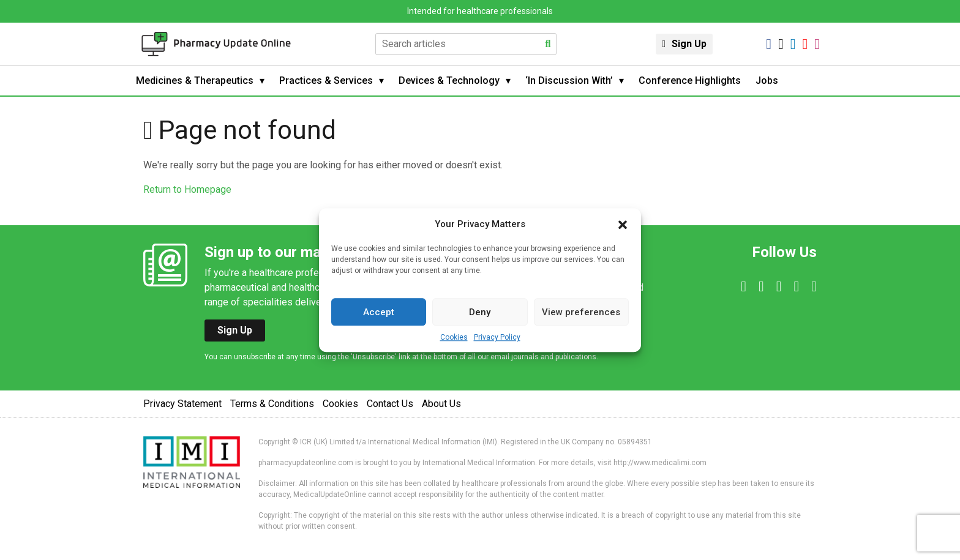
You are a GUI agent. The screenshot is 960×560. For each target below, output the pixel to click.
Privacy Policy (497, 337)
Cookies (454, 337)
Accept (379, 312)
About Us (441, 404)
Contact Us (390, 404)
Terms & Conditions (272, 404)
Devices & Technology (449, 80)
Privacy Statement (182, 404)
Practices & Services (326, 80)
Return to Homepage (187, 189)
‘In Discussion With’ (569, 80)
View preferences (581, 312)
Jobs (767, 80)
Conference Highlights (690, 80)
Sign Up (689, 44)
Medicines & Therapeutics (195, 80)
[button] (623, 224)
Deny (480, 312)
